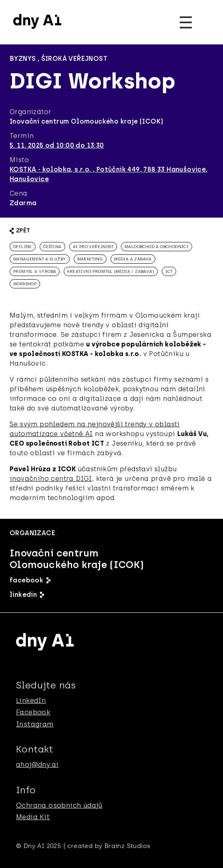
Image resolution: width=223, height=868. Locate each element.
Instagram (35, 724)
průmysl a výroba (35, 271)
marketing (90, 259)
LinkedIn (31, 700)
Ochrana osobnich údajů (59, 805)
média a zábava (133, 259)
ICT (169, 271)
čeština (52, 247)
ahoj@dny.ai (37, 764)
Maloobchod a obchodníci (157, 247)
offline (23, 247)
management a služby (40, 259)
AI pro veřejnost (93, 247)
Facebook (33, 712)
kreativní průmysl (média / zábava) (111, 271)
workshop (25, 284)
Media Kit (33, 817)
